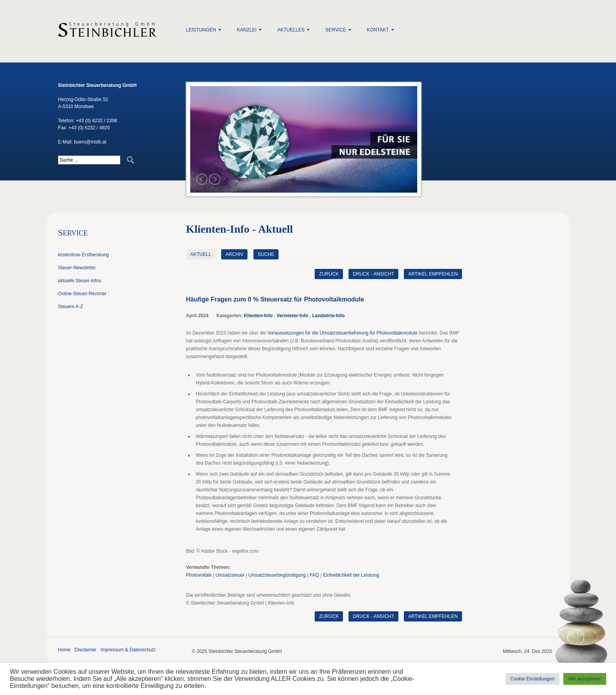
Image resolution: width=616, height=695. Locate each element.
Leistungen (201, 30)
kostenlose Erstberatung (83, 255)
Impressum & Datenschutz (128, 650)
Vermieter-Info (292, 316)
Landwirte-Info (329, 316)
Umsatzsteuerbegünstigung (277, 575)
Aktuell (201, 254)
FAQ (314, 575)
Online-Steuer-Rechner (82, 294)
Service (335, 30)
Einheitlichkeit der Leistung (351, 575)
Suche (266, 254)
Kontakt (378, 30)
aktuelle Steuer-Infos (80, 281)
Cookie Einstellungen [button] (533, 679)
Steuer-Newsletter (77, 268)
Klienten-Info (258, 316)
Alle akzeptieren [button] (585, 679)
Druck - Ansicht (373, 274)
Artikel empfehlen (433, 274)
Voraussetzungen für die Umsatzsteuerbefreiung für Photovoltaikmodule (343, 333)
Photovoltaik (199, 575)
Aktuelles (291, 30)
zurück (328, 274)
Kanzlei (247, 30)
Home (64, 650)
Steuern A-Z (71, 307)
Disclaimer (86, 650)
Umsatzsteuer (230, 575)
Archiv (234, 254)
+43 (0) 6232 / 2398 (96, 121)
